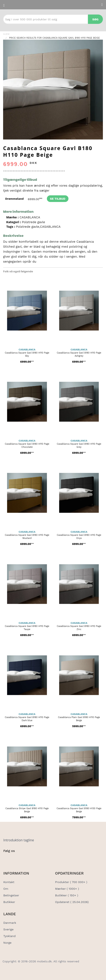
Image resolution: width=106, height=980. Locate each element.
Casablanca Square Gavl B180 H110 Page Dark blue (27, 719)
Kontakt (9, 882)
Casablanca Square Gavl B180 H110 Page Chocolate (27, 445)
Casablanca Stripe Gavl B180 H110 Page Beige (27, 810)
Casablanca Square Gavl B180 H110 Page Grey (79, 445)
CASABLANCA (30, 217)
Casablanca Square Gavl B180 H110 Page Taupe (27, 628)
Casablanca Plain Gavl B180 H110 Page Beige (79, 719)
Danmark (10, 923)
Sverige (8, 929)
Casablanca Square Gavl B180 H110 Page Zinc (79, 628)
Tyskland (9, 936)
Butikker (9, 902)
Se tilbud (58, 199)
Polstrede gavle (33, 222)
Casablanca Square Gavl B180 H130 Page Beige (79, 810)
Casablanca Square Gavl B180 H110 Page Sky (27, 354)
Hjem (6, 34)
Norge (7, 943)
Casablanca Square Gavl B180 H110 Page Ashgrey (79, 354)
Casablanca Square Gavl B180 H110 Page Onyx (79, 537)
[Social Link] (7, 859)
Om (6, 889)
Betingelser (11, 895)
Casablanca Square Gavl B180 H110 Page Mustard (27, 537)
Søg (95, 19)
